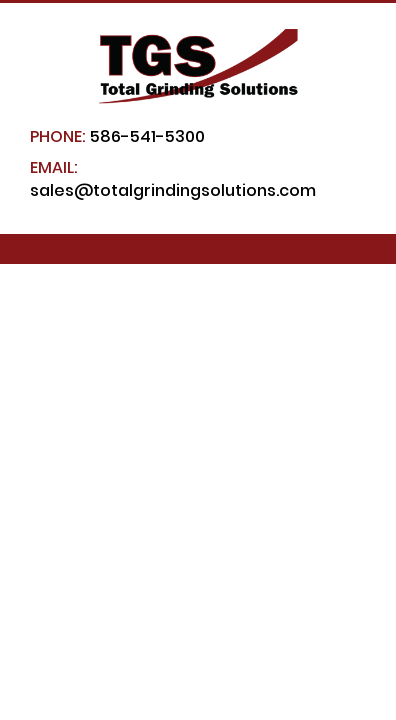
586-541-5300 (117, 136)
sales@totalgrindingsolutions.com (173, 179)
